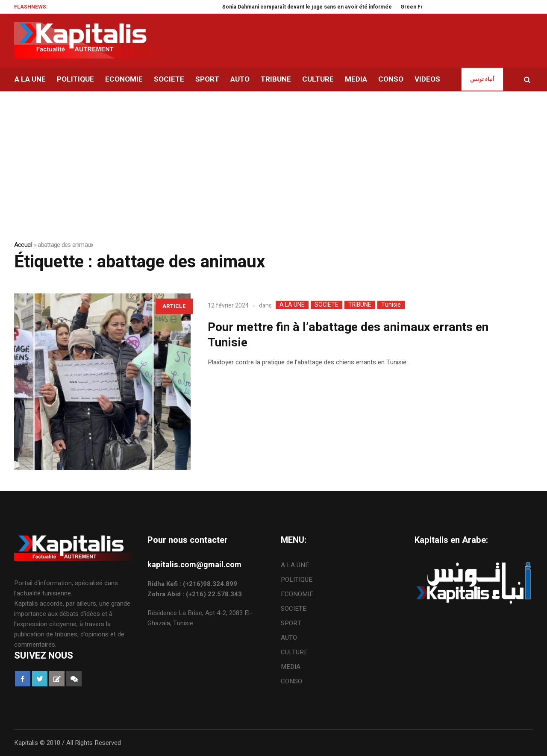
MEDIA (291, 667)
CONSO (291, 681)
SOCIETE (326, 305)
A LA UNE (292, 305)
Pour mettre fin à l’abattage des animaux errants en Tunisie (348, 335)
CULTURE (294, 652)
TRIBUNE (360, 305)
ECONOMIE (297, 594)
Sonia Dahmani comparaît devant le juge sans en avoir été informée (316, 7)
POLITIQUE (297, 580)
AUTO (289, 638)
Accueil (23, 245)
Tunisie (391, 305)
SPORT (291, 623)
